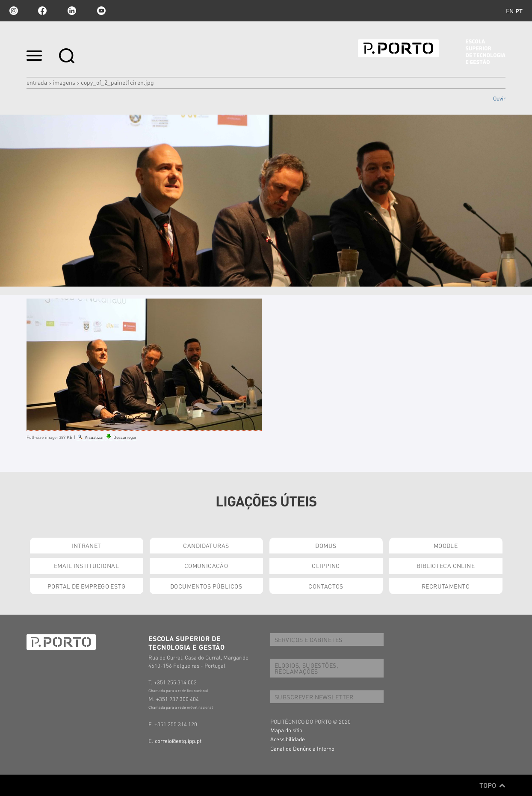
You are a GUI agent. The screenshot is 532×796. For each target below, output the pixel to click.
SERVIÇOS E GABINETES (308, 639)
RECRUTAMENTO (446, 586)
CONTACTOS (326, 586)
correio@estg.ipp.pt (178, 741)
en (510, 11)
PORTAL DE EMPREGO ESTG (86, 586)
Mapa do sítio (286, 730)
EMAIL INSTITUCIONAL (86, 565)
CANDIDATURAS (206, 545)
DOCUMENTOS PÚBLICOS (206, 586)
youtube (101, 11)
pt (519, 11)
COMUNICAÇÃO (206, 565)
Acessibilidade (288, 739)
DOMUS (326, 545)
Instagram (13, 11)
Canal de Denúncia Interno (302, 748)
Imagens (64, 82)
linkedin (72, 11)
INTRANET (86, 545)
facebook (42, 11)
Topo (492, 785)
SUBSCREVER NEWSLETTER (314, 697)
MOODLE (446, 545)
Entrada (37, 82)
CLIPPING (326, 565)
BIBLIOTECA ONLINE (446, 565)
